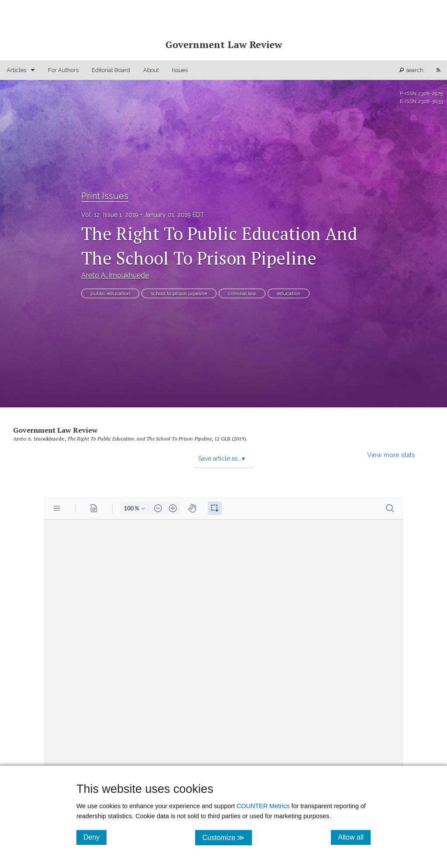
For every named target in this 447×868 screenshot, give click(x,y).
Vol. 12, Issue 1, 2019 (110, 215)
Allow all (354, 837)
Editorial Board (111, 70)
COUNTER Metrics (263, 806)
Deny (95, 837)
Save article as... (222, 458)
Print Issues (105, 196)
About (151, 70)
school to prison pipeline (179, 293)
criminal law (242, 293)
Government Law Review (55, 430)
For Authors (63, 70)
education (289, 293)
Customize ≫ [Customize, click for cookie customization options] (227, 837)
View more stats (391, 455)
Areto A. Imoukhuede (115, 275)
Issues (180, 70)
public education (110, 293)
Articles (16, 70)
